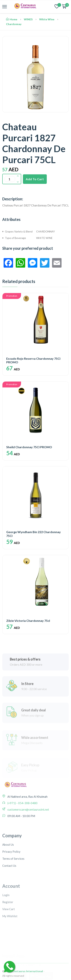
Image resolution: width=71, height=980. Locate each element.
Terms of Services (13, 883)
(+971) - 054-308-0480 (22, 819)
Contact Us (9, 890)
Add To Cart (35, 179)
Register (8, 925)
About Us (8, 869)
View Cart (9, 932)
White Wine (47, 19)
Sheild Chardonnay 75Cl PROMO (29, 447)
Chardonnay (14, 24)
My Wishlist (10, 939)
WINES (28, 19)
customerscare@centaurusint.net (28, 826)
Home (12, 19)
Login (6, 918)
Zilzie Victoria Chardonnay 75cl (28, 621)
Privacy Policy (11, 876)
